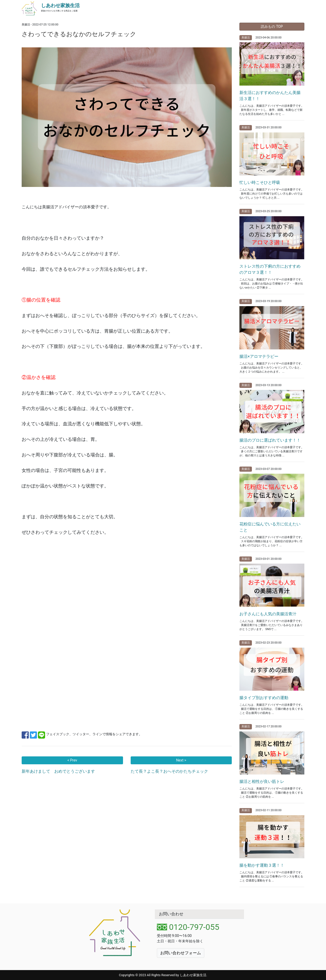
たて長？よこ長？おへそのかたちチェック (169, 771)
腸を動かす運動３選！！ (262, 865)
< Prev (72, 760)
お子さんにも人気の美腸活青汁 (268, 614)
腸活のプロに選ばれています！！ (270, 440)
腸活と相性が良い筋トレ (262, 781)
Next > (181, 760)
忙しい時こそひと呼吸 (260, 182)
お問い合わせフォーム (181, 953)
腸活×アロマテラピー (259, 356)
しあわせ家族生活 (60, 5)
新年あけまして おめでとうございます (58, 771)
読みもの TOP (272, 26)
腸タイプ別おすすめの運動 (264, 698)
